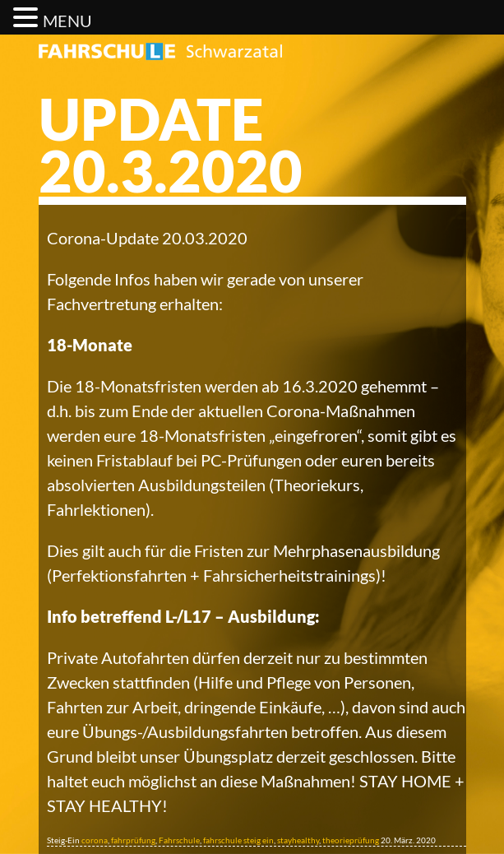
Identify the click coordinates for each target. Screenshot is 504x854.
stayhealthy (298, 840)
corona (95, 840)
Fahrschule (179, 840)
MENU (67, 21)
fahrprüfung (133, 840)
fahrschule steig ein (238, 840)
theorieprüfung (351, 840)
